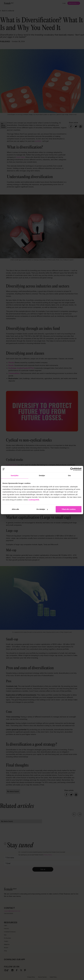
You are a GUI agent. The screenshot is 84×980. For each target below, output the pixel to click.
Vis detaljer (42, 509)
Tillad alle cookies (69, 509)
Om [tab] (69, 475)
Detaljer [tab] (42, 475)
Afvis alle (15, 509)
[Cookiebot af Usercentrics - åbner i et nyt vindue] (72, 469)
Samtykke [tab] (15, 475)
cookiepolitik (34, 500)
